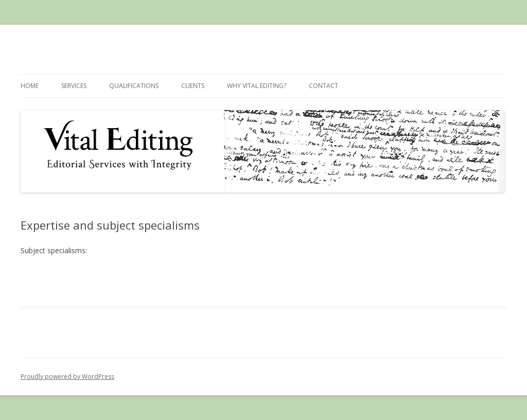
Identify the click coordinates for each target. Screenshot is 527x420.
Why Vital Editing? (257, 86)
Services (74, 86)
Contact (323, 86)
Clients (193, 86)
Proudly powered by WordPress (67, 377)
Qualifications (134, 86)
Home (30, 86)
